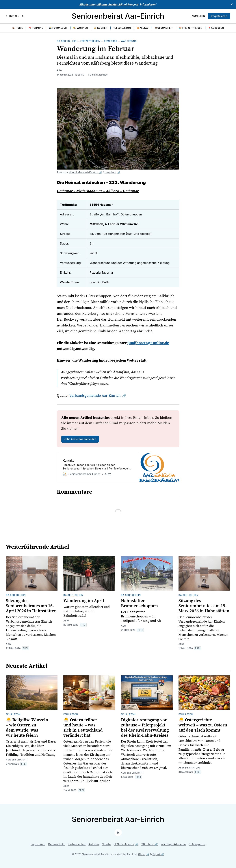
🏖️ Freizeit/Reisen (191, 28)
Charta (106, 844)
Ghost (142, 854)
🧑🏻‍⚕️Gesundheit (164, 28)
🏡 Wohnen (80, 28)
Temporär (111, 41)
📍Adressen (216, 28)
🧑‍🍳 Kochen (101, 28)
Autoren (94, 844)
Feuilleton (13, 714)
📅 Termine (36, 28)
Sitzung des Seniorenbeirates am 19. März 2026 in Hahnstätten (204, 606)
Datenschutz (56, 844)
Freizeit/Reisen (90, 41)
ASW (60, 70)
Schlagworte (197, 844)
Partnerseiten (77, 844)
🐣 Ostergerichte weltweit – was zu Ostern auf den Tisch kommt (203, 725)
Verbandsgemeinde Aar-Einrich (95, 395)
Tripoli (156, 854)
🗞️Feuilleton (122, 28)
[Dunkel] (12, 16)
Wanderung (129, 41)
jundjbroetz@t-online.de (148, 343)
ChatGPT (22, 760)
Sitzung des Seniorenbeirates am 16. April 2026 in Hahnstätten (31, 606)
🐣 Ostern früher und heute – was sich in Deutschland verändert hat (83, 727)
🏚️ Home (17, 28)
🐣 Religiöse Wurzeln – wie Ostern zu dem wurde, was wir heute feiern (27, 727)
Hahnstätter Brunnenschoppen (140, 603)
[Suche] (23, 16)
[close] (232, 4)
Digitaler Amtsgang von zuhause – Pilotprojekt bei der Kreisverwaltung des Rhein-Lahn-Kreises (145, 727)
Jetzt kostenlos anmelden (80, 439)
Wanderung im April (84, 601)
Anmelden (198, 16)
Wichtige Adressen (173, 844)
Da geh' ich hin (67, 41)
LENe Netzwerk (124, 844)
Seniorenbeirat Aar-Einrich (118, 16)
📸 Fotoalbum (58, 28)
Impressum (38, 844)
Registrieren (219, 16)
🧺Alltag (143, 28)
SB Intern (147, 844)
